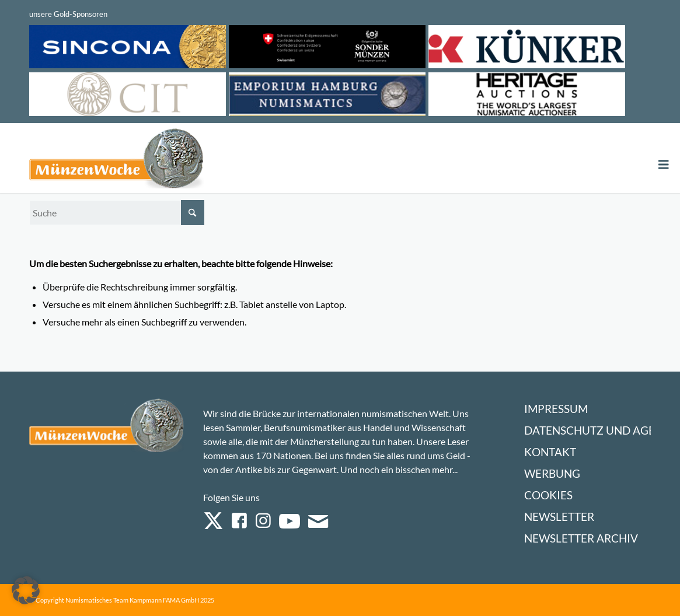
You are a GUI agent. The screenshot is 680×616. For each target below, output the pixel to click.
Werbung (552, 473)
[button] (26, 590)
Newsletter (559, 517)
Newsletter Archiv (581, 538)
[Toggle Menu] (664, 165)
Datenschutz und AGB (590, 430)
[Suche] (117, 213)
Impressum (556, 409)
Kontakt (550, 452)
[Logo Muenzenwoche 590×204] (117, 160)
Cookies (548, 495)
